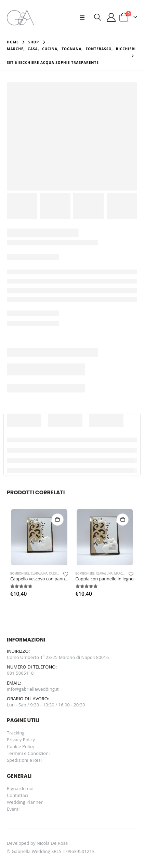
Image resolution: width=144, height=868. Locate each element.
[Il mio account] (111, 17)
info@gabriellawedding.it (33, 689)
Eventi (13, 809)
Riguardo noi (20, 788)
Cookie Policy (21, 746)
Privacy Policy (21, 740)
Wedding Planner (25, 802)
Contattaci (18, 795)
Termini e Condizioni (28, 753)
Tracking (16, 733)
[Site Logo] (21, 17)
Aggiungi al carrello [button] (57, 520)
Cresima (55, 574)
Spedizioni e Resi (24, 760)
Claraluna (39, 574)
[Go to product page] (39, 537)
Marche (120, 574)
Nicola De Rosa (52, 843)
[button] (84, 17)
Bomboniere (20, 574)
